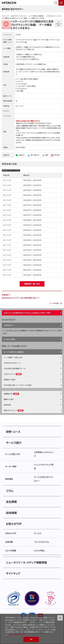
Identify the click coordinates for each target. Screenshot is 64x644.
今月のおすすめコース (12, 363)
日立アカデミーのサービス (19, 16)
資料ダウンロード (14, 410)
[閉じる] (60, 618)
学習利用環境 (35, 138)
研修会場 (7, 405)
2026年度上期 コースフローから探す (18, 385)
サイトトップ (5, 16)
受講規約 (5, 295)
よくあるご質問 (9, 339)
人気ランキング (13, 374)
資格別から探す (10, 379)
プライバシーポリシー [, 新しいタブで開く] (17, 634)
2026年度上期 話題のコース (15, 368)
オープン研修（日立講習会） (36, 16)
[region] (32, 629)
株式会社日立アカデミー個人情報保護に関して (20, 298)
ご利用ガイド (9, 325)
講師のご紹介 (9, 399)
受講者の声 (11, 394)
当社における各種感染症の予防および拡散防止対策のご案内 (27, 313)
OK (31, 639)
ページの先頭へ (54, 303)
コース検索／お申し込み (13, 357)
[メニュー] (61, 3)
